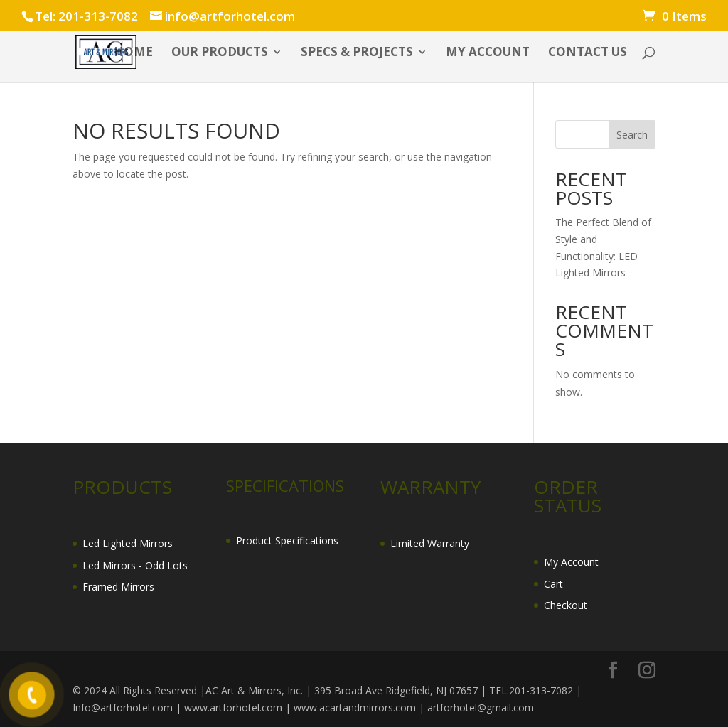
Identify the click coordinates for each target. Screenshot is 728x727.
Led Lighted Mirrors (128, 543)
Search (632, 135)
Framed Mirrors (118, 587)
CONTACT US (588, 53)
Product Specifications (287, 540)
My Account (571, 562)
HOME (133, 53)
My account (488, 53)
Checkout (566, 605)
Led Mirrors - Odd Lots (135, 565)
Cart (553, 584)
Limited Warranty (430, 543)
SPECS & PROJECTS (357, 53)
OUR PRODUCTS (220, 53)
